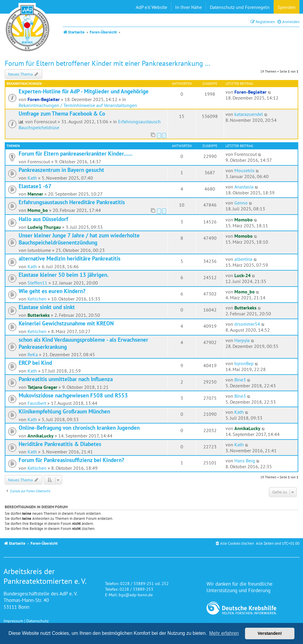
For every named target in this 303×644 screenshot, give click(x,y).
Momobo (244, 220)
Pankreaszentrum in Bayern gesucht (61, 170)
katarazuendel (249, 114)
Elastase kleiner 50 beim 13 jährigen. (64, 275)
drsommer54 (247, 324)
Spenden (287, 7)
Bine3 (240, 380)
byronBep (244, 363)
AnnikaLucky (41, 436)
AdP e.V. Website (151, 7)
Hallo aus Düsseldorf (43, 219)
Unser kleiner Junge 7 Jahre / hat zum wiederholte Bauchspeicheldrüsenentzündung (79, 239)
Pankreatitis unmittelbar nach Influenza (66, 379)
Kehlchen (37, 299)
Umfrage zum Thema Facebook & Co (62, 114)
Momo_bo (38, 210)
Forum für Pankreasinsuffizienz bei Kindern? (71, 460)
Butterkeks (39, 315)
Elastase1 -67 (35, 186)
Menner (35, 194)
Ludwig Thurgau (44, 227)
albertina (243, 259)
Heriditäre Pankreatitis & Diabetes (60, 444)
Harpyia (242, 340)
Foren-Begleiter (44, 99)
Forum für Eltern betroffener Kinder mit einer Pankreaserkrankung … (107, 63)
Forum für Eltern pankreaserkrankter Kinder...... (76, 154)
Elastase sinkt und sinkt (47, 307)
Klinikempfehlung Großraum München (64, 411)
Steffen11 (37, 283)
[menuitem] (288, 22)
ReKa (33, 354)
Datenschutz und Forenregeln (240, 7)
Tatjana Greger (42, 387)
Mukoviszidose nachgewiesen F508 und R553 (73, 395)
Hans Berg (245, 461)
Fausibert (37, 403)
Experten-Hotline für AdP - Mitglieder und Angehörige (84, 91)
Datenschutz (37, 621)
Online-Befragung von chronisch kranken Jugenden (79, 428)
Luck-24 (242, 275)
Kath (32, 178)
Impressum (13, 621)
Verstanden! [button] (270, 633)
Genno (241, 203)
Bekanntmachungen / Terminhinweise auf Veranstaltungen (78, 105)
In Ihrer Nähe (188, 7)
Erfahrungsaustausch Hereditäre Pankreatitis (72, 202)
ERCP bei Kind (35, 363)
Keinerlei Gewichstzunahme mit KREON (66, 323)
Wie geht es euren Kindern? (52, 291)
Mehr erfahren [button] (224, 633)
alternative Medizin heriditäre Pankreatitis (70, 258)
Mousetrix (244, 170)
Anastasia (244, 187)
